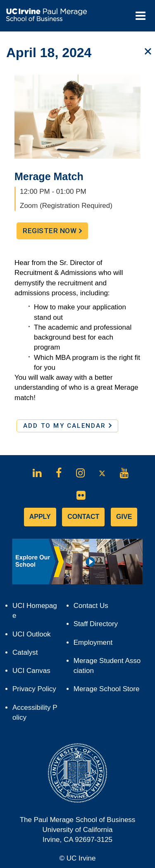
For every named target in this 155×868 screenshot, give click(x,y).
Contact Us (91, 606)
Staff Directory (96, 624)
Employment (93, 643)
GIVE (124, 517)
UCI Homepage (35, 614)
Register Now (55, 233)
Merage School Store (108, 691)
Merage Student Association (107, 666)
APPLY (40, 517)
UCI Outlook (35, 636)
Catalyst (29, 655)
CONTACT (83, 517)
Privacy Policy (36, 691)
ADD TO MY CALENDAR (67, 426)
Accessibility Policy (35, 712)
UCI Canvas (35, 673)
